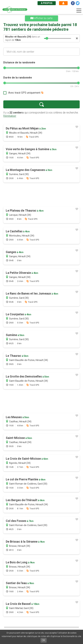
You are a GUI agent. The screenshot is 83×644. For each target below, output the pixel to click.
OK (44, 640)
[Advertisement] (41, 195)
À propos (47, 3)
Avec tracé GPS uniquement (24, 93)
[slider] (47, 38)
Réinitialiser (10, 116)
